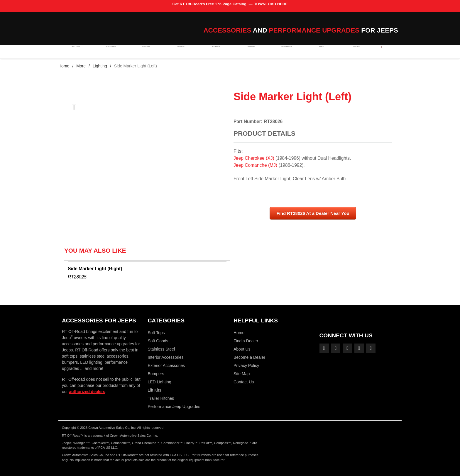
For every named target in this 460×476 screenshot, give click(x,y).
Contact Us (244, 382)
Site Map (242, 374)
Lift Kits (155, 390)
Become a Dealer (249, 357)
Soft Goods (110, 52)
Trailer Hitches (161, 398)
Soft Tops (76, 52)
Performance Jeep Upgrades (174, 407)
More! (316, 52)
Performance (282, 52)
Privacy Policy (246, 365)
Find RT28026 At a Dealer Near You (313, 213)
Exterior (213, 52)
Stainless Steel (161, 349)
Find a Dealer (246, 341)
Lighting (100, 66)
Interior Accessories (166, 357)
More (81, 66)
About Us (242, 349)
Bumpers (247, 52)
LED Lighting (160, 382)
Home (64, 66)
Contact (350, 52)
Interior (179, 52)
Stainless (144, 52)
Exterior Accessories (166, 365)
